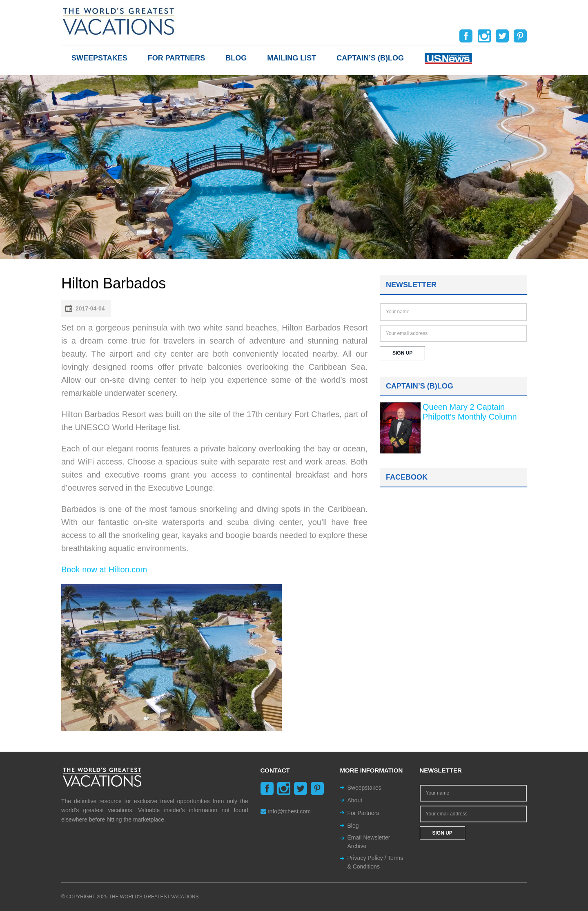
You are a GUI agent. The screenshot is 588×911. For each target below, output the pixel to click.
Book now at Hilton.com (104, 569)
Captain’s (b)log (370, 58)
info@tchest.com (286, 811)
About (355, 800)
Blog (236, 58)
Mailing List (292, 58)
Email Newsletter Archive (369, 842)
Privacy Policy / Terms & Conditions (375, 862)
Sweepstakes (99, 58)
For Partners (177, 58)
